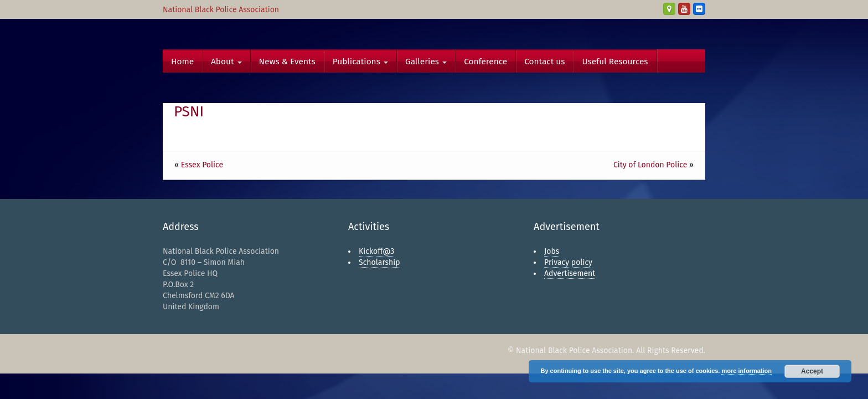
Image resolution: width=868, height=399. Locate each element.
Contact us (544, 62)
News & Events (287, 62)
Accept (812, 371)
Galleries (426, 62)
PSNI (189, 112)
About (226, 62)
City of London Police (650, 165)
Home (182, 62)
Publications (360, 62)
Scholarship (379, 262)
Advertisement (570, 273)
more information (746, 371)
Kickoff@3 (376, 251)
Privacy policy (568, 262)
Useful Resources (615, 62)
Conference (485, 62)
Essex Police (202, 165)
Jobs (552, 251)
